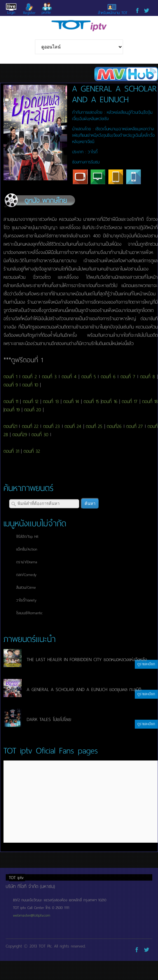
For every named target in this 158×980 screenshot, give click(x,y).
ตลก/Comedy (26, 575)
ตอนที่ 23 (52, 426)
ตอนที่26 (114, 426)
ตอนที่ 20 (33, 410)
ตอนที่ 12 (31, 401)
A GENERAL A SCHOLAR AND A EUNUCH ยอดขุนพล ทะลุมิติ (84, 689)
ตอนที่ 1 (10, 377)
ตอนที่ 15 (91, 401)
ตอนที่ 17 (130, 401)
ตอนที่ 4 (69, 377)
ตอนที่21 (10, 426)
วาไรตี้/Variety (26, 600)
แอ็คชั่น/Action (27, 549)
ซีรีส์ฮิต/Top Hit (27, 537)
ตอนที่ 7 (128, 377)
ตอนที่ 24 (73, 426)
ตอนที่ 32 (32, 451)
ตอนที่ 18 (150, 401)
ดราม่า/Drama (27, 562)
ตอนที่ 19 (12, 410)
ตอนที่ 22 (30, 426)
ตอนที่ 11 (11, 401)
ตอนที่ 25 (94, 426)
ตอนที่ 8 (148, 377)
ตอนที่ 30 (40, 435)
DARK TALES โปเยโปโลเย (49, 719)
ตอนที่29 (20, 435)
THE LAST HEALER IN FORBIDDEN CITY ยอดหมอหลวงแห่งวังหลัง (87, 659)
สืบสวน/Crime (26, 587)
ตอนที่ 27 (134, 426)
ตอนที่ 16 (109, 401)
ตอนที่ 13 (51, 401)
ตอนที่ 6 (108, 377)
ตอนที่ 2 (30, 377)
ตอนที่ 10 (30, 385)
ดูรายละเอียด (146, 664)
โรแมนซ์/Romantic (29, 613)
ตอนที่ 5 (89, 377)
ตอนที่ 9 (11, 385)
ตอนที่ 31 (11, 451)
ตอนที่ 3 (49, 377)
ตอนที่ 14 (71, 401)
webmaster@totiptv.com (32, 915)
